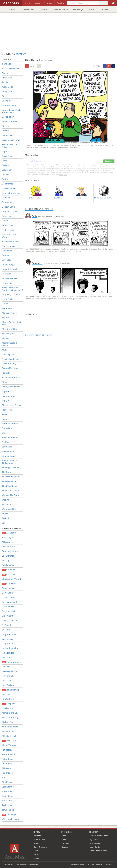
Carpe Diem (7, 156)
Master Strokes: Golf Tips (11, 323)
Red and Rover (9, 396)
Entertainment (29, 9)
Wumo (5, 514)
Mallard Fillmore (10, 313)
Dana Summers (9, 588)
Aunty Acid (7, 91)
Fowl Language (9, 246)
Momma (6, 338)
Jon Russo (6, 694)
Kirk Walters (8, 699)
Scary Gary (7, 428)
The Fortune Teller (11, 477)
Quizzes (65, 847)
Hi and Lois (7, 283)
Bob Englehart (9, 565)
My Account (94, 839)
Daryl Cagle (7, 593)
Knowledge (78, 9)
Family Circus (8, 225)
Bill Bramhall (8, 556)
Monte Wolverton (10, 745)
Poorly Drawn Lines (11, 387)
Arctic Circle (7, 87)
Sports (105, 9)
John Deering (10, 690)
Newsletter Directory (98, 851)
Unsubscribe (109, 864)
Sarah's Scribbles (10, 424)
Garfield (6, 255)
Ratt (4, 778)
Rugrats (6, 419)
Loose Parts (7, 299)
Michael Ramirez (10, 722)
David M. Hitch (9, 611)
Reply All (6, 401)
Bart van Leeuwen (10, 551)
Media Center (95, 847)
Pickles (5, 382)
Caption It (7, 151)
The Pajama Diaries (11, 491)
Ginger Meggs (8, 264)
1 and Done (7, 64)
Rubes (5, 414)
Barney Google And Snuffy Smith (11, 111)
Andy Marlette (9, 547)
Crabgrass (7, 165)
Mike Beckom (8, 731)
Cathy (5, 161)
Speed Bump (8, 451)
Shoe (4, 433)
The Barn (6, 472)
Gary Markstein (9, 634)
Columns (65, 843)
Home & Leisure (60, 9)
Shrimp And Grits (10, 437)
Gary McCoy (7, 639)
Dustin (5, 221)
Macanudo (7, 308)
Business (13, 9)
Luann (5, 304)
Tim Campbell (8, 810)
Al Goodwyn (7, 542)
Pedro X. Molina (9, 754)
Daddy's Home (9, 188)
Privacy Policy (85, 864)
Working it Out (9, 509)
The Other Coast (10, 486)
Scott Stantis (8, 787)
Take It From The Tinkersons (10, 462)
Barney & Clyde (9, 105)
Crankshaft (7, 170)
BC (3, 96)
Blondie (5, 131)
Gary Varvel (7, 644)
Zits (4, 523)
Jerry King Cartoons (11, 294)
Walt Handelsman (10, 819)
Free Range (7, 251)
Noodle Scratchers (10, 359)
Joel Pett (6, 667)
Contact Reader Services (99, 836)
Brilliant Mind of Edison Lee (10, 146)
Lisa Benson (8, 708)
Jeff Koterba (7, 657)
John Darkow (8, 685)
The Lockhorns (9, 481)
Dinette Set (7, 202)
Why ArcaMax (95, 843)
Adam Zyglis (8, 537)
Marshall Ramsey (10, 717)
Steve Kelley (8, 796)
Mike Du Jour (8, 334)
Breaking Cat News (11, 140)
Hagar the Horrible (11, 269)
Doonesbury (8, 216)
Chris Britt (9, 574)
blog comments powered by (39, 335)
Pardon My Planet (10, 368)
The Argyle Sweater (11, 467)
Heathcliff (6, 274)
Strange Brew (8, 456)
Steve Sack (7, 801)
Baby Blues (7, 101)
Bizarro (5, 126)
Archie (5, 82)
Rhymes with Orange (12, 405)
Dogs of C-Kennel (10, 211)
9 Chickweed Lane (10, 68)
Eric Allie (6, 630)
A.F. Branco (9, 533)
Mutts (5, 350)
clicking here (63, 175)
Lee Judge (9, 704)
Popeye (5, 391)
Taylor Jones (8, 805)
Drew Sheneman (10, 620)
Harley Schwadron (10, 648)
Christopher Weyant (11, 579)
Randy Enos (7, 773)
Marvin (5, 318)
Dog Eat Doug (8, 207)
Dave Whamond (9, 602)
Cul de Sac (7, 174)
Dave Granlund (9, 597)
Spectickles (7, 447)
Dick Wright (7, 616)
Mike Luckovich (9, 736)
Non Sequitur (8, 354)
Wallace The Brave (11, 495)
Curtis (5, 179)
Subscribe (109, 161)
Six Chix (6, 442)
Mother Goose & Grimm (9, 344)
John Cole (6, 681)
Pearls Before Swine (11, 377)
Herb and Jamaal (10, 278)
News (64, 836)
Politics (92, 9)
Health (44, 9)
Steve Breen (8, 791)
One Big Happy (9, 364)
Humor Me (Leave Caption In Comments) (12, 289)
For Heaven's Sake (10, 241)
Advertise (75, 864)
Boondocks (7, 135)
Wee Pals (6, 500)
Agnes (5, 73)
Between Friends (10, 121)
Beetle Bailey (8, 117)
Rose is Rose (8, 410)
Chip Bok (8, 570)
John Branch (8, 676)
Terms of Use (97, 864)
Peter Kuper (8, 759)
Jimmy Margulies (12, 662)
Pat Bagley (7, 750)
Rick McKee (7, 782)
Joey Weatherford (10, 671)
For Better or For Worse (10, 236)
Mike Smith (9, 741)
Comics (64, 839)
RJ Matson (7, 768)
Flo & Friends (8, 230)
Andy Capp (7, 78)
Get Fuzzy (6, 260)
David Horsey (8, 607)
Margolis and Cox (10, 713)
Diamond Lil (8, 198)
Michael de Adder (10, 727)
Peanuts (6, 373)
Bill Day (6, 560)
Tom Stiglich (10, 815)
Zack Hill (6, 518)
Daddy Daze (7, 184)
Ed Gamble (7, 625)
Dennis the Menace (11, 193)
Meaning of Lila (9, 329)
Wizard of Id (8, 504)
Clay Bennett (10, 584)
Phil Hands (7, 764)
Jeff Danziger (8, 653)
